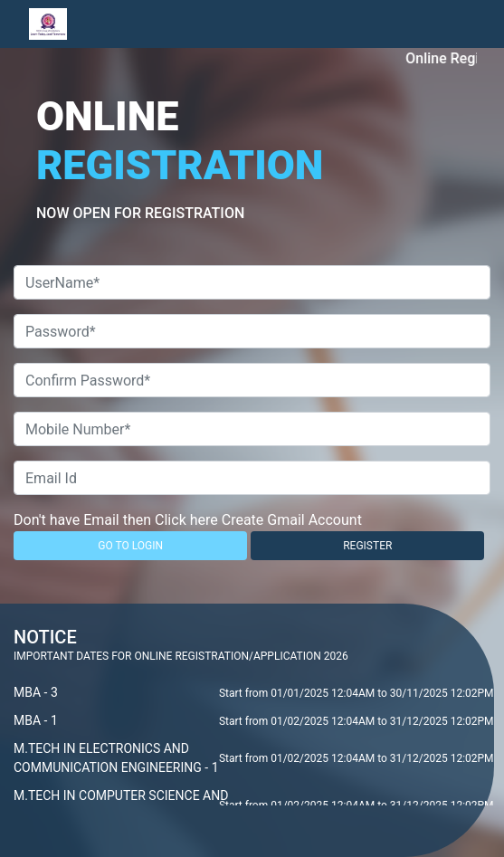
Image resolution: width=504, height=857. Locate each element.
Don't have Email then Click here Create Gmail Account (188, 520)
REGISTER (367, 546)
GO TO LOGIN (130, 546)
